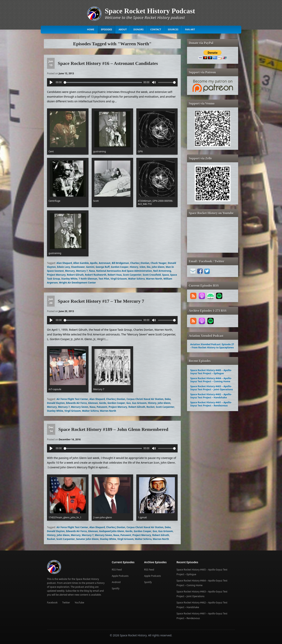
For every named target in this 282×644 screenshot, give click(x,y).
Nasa (92, 271)
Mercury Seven (80, 407)
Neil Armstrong (162, 271)
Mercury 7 (82, 271)
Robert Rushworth (96, 275)
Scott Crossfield (152, 275)
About (123, 30)
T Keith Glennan (88, 279)
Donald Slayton (56, 403)
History (134, 267)
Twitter (66, 603)
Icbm (143, 267)
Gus (129, 403)
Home (91, 30)
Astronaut (105, 263)
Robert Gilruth (75, 275)
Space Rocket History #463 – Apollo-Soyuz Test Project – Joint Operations (211, 388)
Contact (156, 30)
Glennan (93, 403)
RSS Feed (117, 570)
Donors (138, 30)
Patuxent (102, 407)
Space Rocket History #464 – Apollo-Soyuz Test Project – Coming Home (211, 380)
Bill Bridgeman (120, 263)
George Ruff (103, 267)
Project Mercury (56, 275)
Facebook (52, 603)
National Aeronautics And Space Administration (124, 271)
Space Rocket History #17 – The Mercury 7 (101, 301)
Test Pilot (104, 279)
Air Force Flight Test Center (72, 399)
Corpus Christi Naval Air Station (145, 399)
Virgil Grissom (119, 279)
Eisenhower (78, 267)
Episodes (106, 30)
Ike (149, 267)
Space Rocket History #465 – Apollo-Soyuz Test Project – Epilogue (211, 372)
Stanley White (69, 279)
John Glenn (158, 267)
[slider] (103, 82)
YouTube (79, 603)
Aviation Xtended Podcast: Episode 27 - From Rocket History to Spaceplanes (212, 346)
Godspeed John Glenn (112, 531)
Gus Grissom (139, 403)
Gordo (103, 403)
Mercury (70, 271)
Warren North (154, 279)
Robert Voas (115, 275)
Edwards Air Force (76, 403)
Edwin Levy (63, 267)
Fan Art (190, 30)
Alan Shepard (64, 263)
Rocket (150, 407)
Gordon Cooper (120, 267)
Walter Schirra (136, 279)
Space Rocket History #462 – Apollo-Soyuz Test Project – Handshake (211, 396)
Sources (173, 30)
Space (166, 275)
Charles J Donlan (140, 263)
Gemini (90, 267)
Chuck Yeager (159, 263)
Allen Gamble (81, 263)
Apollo (94, 263)
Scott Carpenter (132, 275)
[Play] (51, 82)
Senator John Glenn (87, 539)
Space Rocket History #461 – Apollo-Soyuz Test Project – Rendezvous (211, 404)
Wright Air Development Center (77, 283)
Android (116, 582)
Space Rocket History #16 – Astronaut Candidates (108, 63)
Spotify (116, 588)
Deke (168, 399)
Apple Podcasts (120, 576)
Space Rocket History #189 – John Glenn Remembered (113, 429)
